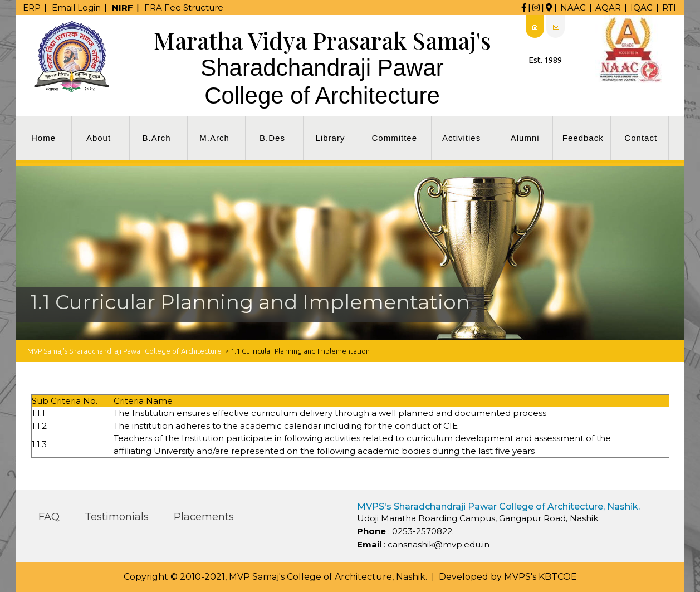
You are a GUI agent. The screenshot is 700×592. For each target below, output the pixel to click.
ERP (32, 8)
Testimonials (117, 517)
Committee (395, 138)
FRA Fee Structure (184, 8)
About (99, 138)
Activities (461, 138)
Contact (641, 138)
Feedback (583, 138)
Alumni (525, 138)
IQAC (642, 8)
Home (43, 138)
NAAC (573, 8)
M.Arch (214, 138)
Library (331, 138)
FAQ (49, 517)
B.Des (272, 138)
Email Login (76, 8)
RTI (669, 8)
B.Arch (156, 138)
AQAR (608, 8)
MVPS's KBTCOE (540, 577)
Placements (204, 517)
